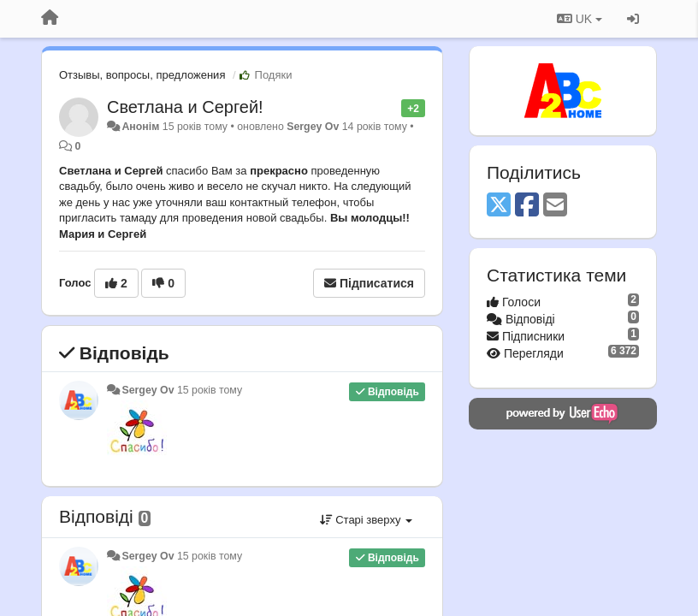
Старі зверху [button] (366, 520)
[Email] (555, 206)
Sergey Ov (313, 127)
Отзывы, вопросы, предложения (142, 75)
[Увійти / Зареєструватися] (633, 19)
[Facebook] (527, 206)
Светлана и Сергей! (185, 107)
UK (580, 19)
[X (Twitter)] (499, 206)
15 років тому (210, 390)
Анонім (140, 127)
